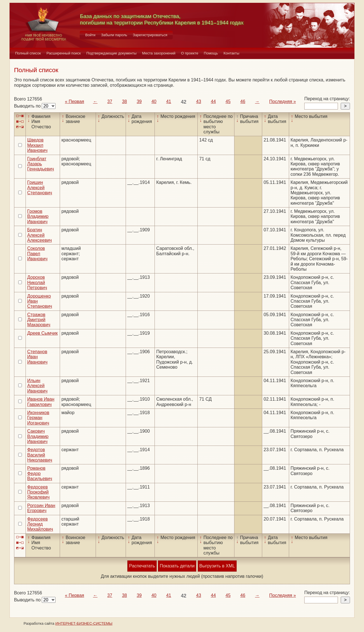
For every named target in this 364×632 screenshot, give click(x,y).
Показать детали (177, 566)
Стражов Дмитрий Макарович (39, 320)
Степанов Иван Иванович (37, 357)
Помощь (211, 53)
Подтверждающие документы (111, 53)
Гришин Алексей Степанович (40, 188)
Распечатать (142, 566)
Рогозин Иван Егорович (41, 508)
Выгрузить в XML (217, 566)
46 (243, 101)
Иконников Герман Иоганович (38, 418)
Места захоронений (159, 53)
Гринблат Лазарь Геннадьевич (41, 164)
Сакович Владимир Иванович (38, 436)
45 (228, 101)
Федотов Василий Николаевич (40, 455)
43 (199, 101)
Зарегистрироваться (150, 35)
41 (169, 101)
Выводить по (28, 106)
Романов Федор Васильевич (40, 473)
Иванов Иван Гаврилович (41, 402)
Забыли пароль (114, 35)
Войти (90, 35)
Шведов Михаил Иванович (37, 145)
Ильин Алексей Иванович (37, 386)
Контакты (231, 53)
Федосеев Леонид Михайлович (40, 524)
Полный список (28, 53)
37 (110, 101)
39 (139, 101)
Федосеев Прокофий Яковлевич (38, 492)
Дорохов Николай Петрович (37, 282)
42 (184, 102)
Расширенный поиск (64, 53)
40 (154, 101)
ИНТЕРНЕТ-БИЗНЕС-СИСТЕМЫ (84, 623)
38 (125, 101)
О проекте (190, 53)
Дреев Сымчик (42, 333)
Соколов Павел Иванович (37, 254)
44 (213, 101)
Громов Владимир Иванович (38, 216)
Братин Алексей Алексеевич (40, 235)
